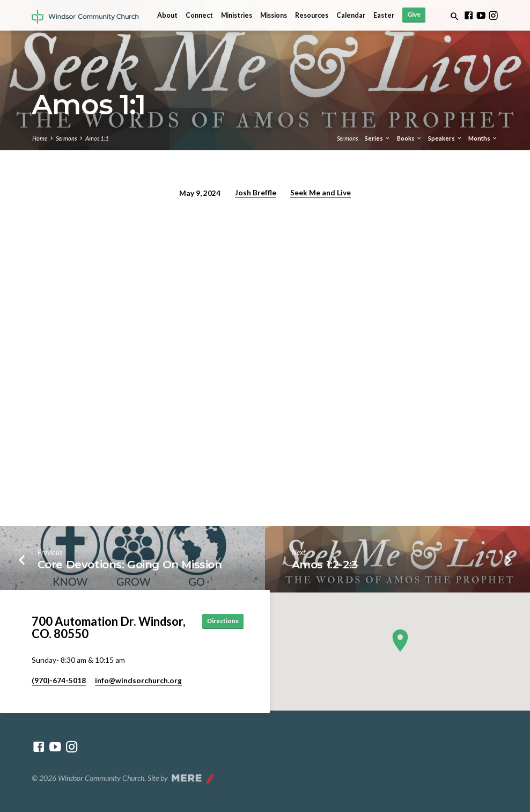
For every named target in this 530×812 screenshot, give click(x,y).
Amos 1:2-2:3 (325, 564)
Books (410, 138)
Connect (199, 15)
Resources (312, 15)
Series (378, 138)
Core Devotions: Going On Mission (130, 564)
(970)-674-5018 (59, 681)
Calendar (351, 15)
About (167, 15)
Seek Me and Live (321, 193)
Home (40, 138)
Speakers (445, 138)
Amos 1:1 (97, 138)
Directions (220, 621)
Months (483, 138)
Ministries (237, 15)
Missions (274, 15)
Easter (384, 15)
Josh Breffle (256, 193)
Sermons (66, 138)
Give (414, 14)
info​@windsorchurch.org (138, 681)
